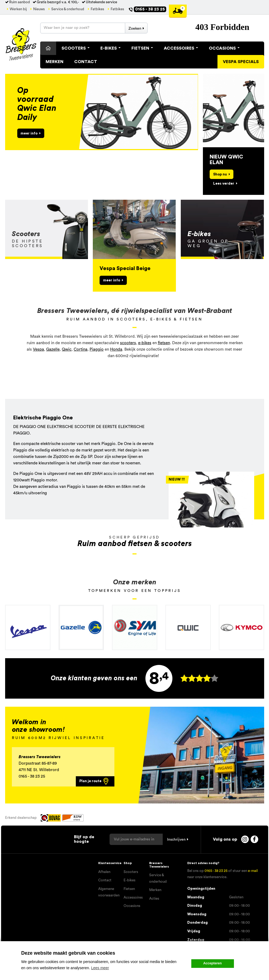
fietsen (164, 343)
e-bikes (145, 343)
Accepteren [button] (212, 963)
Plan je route (94, 781)
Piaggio (97, 349)
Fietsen (142, 48)
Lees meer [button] (100, 968)
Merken (55, 62)
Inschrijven (176, 840)
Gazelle (53, 349)
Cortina (81, 349)
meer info (29, 133)
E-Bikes (110, 48)
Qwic (67, 349)
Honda (116, 349)
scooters (128, 343)
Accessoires (181, 48)
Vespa (38, 349)
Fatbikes (97, 9)
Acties (154, 899)
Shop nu (220, 174)
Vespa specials (241, 62)
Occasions (224, 48)
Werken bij (18, 9)
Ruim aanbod (20, 2)
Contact (86, 62)
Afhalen (104, 872)
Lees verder (224, 183)
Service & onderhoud (68, 9)
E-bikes (130, 880)
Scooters (76, 48)
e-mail (253, 871)
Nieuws (39, 9)
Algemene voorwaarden (109, 892)
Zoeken (135, 29)
